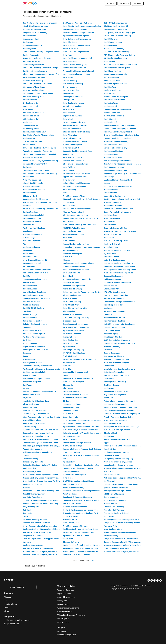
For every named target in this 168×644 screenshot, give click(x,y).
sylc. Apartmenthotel (72, 436)
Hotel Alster (27, 167)
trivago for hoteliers (11, 624)
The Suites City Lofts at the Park (36, 414)
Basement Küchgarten (32, 382)
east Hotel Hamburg (112, 77)
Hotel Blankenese (111, 190)
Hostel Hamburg (29, 359)
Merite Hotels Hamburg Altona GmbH (119, 209)
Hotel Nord (68, 55)
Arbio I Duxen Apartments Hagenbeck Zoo (40, 526)
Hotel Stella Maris (70, 61)
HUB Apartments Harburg (74, 487)
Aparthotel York (29, 225)
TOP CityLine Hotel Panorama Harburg (119, 55)
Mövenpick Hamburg (112, 202)
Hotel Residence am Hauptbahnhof (77, 58)
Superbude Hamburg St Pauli (35, 295)
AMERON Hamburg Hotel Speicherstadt (120, 324)
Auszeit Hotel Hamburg (73, 106)
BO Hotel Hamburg (30, 343)
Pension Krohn (29, 282)
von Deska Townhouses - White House (119, 266)
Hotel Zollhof (109, 238)
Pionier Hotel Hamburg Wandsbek (77, 443)
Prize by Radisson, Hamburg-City (77, 327)
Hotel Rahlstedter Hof (31, 247)
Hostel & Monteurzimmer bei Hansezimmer (81, 510)
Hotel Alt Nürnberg (30, 212)
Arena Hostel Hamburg (72, 289)
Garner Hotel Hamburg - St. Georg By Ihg (39, 148)
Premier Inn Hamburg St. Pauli (116, 513)
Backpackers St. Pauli (32, 263)
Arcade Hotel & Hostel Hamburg (76, 244)
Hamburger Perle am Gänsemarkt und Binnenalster (43, 529)
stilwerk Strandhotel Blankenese (76, 183)
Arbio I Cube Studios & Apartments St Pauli (40, 475)
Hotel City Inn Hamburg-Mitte (75, 308)
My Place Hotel (110, 254)
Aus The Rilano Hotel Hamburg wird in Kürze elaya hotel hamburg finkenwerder (43, 202)
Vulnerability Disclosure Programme (71, 615)
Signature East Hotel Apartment (117, 439)
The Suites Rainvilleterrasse (34, 337)
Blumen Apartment (111, 497)
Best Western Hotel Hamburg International (40, 23)
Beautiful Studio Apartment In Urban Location (122, 542)
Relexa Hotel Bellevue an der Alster (37, 58)
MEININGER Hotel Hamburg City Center (120, 231)
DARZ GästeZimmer (112, 331)
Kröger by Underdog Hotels (74, 186)
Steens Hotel (68, 93)
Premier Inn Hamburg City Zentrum (118, 462)
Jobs (6, 600)
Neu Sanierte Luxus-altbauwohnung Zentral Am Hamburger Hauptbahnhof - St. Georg (43, 439)
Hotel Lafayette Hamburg (114, 49)
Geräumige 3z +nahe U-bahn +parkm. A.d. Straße (124, 520)
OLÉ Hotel (27, 510)
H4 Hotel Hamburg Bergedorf (116, 29)
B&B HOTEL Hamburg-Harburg (116, 295)
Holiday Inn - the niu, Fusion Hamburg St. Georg (83, 292)
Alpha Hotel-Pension (72, 250)
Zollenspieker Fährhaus (73, 97)
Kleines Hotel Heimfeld (72, 314)
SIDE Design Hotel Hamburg (115, 58)
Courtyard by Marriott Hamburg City (118, 459)
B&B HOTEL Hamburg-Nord (34, 334)
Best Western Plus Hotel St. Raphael (78, 23)
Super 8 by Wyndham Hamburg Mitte (78, 468)
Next (93, 560)
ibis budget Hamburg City (74, 350)
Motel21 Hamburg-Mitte (73, 145)
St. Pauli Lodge (29, 238)
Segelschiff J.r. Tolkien (32, 420)
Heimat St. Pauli (29, 375)
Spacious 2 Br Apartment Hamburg (77, 497)
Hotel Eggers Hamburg (113, 42)
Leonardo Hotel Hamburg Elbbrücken (78, 33)
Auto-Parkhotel (69, 167)
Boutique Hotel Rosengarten (115, 404)
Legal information (64, 594)
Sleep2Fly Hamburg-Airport (34, 494)
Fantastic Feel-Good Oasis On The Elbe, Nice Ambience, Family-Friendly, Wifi (43, 430)
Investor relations (11, 604)
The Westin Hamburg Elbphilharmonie (119, 302)
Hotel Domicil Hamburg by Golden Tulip (79, 225)
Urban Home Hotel (71, 417)
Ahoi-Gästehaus (70, 311)
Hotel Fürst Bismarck (31, 116)
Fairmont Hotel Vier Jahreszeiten (117, 138)
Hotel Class (68, 369)
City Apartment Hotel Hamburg (76, 215)
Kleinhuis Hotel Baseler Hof (74, 68)
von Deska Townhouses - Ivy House (118, 273)
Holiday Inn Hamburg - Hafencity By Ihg (39, 452)
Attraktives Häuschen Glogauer (117, 363)
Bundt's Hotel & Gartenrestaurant (77, 209)
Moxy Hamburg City (31, 507)
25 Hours (67, 401)
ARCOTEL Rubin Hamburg (74, 228)
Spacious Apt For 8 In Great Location (38, 532)
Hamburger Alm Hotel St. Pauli (35, 350)
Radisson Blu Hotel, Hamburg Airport (78, 263)
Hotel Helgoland (29, 49)
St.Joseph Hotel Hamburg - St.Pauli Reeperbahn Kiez (83, 199)
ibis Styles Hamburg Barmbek (35, 520)
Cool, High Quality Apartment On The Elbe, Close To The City (43, 446)
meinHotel (27, 206)
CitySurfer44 (109, 379)
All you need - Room (31, 404)
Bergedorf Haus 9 (70, 321)
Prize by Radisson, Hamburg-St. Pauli (119, 417)
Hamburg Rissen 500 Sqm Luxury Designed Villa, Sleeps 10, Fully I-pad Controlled (124, 446)
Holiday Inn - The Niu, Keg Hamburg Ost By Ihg (82, 455)
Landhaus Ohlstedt (30, 125)
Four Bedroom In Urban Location (77, 555)
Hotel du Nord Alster (31, 55)
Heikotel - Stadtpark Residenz (35, 324)
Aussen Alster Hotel (31, 39)
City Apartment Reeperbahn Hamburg (119, 411)
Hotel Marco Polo (30, 257)
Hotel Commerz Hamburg (114, 167)
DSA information (64, 604)
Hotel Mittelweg (69, 190)
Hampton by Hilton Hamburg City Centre (120, 407)
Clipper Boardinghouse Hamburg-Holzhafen (41, 74)
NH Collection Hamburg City (34, 29)
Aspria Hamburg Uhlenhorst (34, 292)
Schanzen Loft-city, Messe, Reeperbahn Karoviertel (43, 478)
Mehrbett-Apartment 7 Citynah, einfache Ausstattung (43, 555)
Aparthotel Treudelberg (32, 497)
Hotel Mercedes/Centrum (114, 157)
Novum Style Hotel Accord (114, 196)
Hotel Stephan (109, 61)
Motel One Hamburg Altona (74, 196)
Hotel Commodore (30, 100)
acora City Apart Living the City (35, 260)
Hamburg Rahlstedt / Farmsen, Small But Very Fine (83, 449)
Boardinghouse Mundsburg (115, 382)
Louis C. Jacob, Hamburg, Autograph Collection (42, 52)
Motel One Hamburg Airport (115, 260)
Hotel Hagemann (110, 45)
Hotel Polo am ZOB (71, 148)
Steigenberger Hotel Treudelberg (76, 132)
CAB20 (25, 516)
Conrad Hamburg (70, 81)
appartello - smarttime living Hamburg (119, 369)
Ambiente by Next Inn (113, 234)
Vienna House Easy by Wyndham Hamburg (40, 161)
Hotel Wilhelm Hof (70, 343)
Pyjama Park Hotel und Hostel (35, 279)
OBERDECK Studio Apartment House (78, 481)
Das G (66, 459)
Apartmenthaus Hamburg (73, 234)
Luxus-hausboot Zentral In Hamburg (119, 465)
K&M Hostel (68, 414)
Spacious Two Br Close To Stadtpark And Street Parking (83, 500)
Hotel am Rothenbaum (72, 129)
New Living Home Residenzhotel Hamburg (40, 174)
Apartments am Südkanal (114, 356)
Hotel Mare (27, 276)
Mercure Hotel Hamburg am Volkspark (79, 71)
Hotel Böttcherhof (111, 39)
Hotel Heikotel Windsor (32, 222)
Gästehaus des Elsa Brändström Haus (119, 343)
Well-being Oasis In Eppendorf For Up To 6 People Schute (124, 478)
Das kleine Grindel (111, 455)
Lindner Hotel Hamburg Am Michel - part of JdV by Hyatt (83, 218)
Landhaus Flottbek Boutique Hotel (118, 180)
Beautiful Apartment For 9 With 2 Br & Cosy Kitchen (43, 504)
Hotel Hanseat (109, 222)
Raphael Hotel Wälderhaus (115, 298)
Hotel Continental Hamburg (74, 103)
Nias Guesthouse (70, 494)
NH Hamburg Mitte (30, 103)
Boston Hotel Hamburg (113, 206)
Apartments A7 (69, 462)
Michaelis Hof (69, 202)
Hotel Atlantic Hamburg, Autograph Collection (82, 26)
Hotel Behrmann (29, 193)
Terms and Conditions (66, 590)
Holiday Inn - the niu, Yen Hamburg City (79, 532)
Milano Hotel (109, 471)
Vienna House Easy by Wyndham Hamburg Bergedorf (83, 548)
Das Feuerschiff (29, 250)
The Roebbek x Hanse (72, 504)
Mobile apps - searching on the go (17, 620)
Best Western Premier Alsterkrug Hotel (39, 135)
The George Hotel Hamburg (34, 228)
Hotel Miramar (69, 180)
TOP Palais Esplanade (72, 334)
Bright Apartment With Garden (116, 452)
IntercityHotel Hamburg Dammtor (36, 298)
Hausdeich (108, 350)
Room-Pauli (68, 539)
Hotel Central (28, 42)
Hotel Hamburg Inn (71, 523)
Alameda (67, 260)
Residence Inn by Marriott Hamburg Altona (81, 529)
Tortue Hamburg (29, 427)
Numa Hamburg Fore (112, 423)
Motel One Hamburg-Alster (74, 266)
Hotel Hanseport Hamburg (114, 100)
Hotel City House (70, 42)
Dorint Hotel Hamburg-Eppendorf (117, 282)
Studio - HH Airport (71, 391)
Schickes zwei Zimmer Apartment (36, 523)
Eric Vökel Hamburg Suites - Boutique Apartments (124, 414)
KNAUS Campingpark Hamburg (117, 359)
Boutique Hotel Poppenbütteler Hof (118, 186)
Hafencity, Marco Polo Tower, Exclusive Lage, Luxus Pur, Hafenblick (83, 433)
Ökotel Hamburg (70, 87)
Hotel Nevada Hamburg (32, 234)
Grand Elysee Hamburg (32, 45)
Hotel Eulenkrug (110, 215)
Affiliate (7, 611)
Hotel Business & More (72, 231)
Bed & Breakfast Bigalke (114, 372)
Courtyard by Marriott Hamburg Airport (120, 33)
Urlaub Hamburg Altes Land (74, 423)
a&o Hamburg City (111, 289)
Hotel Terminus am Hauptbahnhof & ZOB (120, 65)
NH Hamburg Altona (31, 129)
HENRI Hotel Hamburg (72, 302)
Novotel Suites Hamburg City (75, 65)
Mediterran (108, 308)
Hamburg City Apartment (33, 545)
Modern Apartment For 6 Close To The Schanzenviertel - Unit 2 (124, 545)
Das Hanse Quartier (112, 385)
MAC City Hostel (70, 356)
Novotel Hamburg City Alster (75, 122)
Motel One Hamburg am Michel (35, 273)
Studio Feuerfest (29, 468)
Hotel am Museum (30, 286)
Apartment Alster (111, 526)
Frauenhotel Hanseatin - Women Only (38, 151)
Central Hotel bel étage (72, 446)
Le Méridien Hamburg (72, 138)
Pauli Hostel (109, 398)
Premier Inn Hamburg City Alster (117, 250)
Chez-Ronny (109, 366)
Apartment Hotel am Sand (74, 331)
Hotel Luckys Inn (70, 439)
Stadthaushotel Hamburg (114, 116)
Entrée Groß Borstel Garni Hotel (36, 170)
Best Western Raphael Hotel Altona (118, 161)
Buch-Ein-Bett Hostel (72, 273)
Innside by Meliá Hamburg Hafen (36, 401)
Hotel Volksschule (30, 318)
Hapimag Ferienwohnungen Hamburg (38, 433)
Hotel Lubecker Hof (112, 475)
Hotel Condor (28, 254)
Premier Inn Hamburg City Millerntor (119, 263)
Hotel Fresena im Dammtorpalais (77, 45)
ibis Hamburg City (111, 334)
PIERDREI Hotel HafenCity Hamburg (78, 379)
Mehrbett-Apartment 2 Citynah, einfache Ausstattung (124, 552)
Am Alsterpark (110, 481)
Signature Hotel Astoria (73, 116)
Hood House (109, 516)
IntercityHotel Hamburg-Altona (35, 26)
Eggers (107, 443)
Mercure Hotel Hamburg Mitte (75, 141)
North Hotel (27, 340)
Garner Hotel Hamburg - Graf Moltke (37, 84)
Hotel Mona (68, 478)
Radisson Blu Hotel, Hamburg (75, 29)
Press (6, 608)
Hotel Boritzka (69, 241)
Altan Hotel (68, 238)
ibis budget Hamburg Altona (115, 170)
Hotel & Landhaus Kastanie (34, 190)
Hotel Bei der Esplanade (32, 157)
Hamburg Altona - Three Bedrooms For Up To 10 (83, 552)
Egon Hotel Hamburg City (33, 218)
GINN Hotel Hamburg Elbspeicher (36, 379)
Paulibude (27, 327)
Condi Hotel (68, 276)
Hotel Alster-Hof (110, 106)
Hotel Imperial (69, 109)
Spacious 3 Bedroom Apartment (76, 536)
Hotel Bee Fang (110, 87)
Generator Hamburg (71, 282)
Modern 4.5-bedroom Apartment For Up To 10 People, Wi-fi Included (124, 468)
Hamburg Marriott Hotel (113, 90)
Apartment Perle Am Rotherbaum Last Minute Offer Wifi (83, 427)
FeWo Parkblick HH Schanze (34, 411)
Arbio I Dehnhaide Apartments (116, 420)
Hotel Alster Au (69, 206)
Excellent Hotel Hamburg (114, 507)
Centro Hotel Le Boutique (33, 321)
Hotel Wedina (109, 93)
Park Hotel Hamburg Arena (34, 97)
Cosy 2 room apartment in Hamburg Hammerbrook (124, 523)
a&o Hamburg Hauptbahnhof (34, 215)
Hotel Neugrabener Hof (113, 305)
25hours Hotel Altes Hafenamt (75, 395)
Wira (24, 244)
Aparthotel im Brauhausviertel (75, 372)
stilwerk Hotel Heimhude (33, 183)
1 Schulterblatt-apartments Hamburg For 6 (80, 513)
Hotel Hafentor (110, 225)
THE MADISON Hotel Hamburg (116, 52)
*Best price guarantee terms (68, 608)
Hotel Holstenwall (30, 36)
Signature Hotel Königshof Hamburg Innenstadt (123, 164)
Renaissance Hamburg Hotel (75, 125)
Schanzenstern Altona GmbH (116, 74)
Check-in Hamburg (30, 459)
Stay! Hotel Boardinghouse (34, 347)
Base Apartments (70, 298)
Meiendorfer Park (111, 247)
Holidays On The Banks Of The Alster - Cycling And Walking (124, 427)
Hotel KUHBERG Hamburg (33, 308)
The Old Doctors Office (72, 484)
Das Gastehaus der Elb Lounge (35, 199)
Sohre (66, 375)
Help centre (62, 631)
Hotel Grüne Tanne (111, 257)
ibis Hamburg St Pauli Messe (115, 84)
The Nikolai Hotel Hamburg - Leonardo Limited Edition (43, 369)
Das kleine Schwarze (31, 305)
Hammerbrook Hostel (31, 395)
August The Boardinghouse (115, 395)
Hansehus (27, 353)
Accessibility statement (66, 597)
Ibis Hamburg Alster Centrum (35, 87)
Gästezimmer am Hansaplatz (75, 398)
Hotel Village (109, 177)
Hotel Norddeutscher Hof (73, 157)
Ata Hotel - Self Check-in (114, 510)
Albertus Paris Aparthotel (73, 212)
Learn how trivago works (67, 635)
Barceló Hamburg (30, 289)
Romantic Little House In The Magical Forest (81, 491)
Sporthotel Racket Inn (32, 61)
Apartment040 (69, 347)
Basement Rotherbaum (113, 276)
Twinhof (26, 455)
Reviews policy (63, 619)
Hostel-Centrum (110, 504)
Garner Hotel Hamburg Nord (75, 475)
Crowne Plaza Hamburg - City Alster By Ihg (121, 135)
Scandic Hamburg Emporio (74, 286)
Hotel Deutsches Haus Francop (76, 270)
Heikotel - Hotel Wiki (112, 113)
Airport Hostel (69, 363)
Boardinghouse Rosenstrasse (75, 324)
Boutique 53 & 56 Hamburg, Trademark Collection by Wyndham (43, 209)
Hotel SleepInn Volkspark (73, 382)
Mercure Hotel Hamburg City (115, 148)
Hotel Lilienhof (69, 119)
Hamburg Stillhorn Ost (113, 244)
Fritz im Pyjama (29, 266)
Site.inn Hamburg (111, 536)
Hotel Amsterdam (111, 154)
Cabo (65, 193)
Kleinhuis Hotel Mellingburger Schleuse (120, 129)
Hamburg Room (70, 337)
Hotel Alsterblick (70, 135)
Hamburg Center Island (32, 484)
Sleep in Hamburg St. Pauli (34, 423)
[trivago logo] (30, 3)
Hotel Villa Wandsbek (72, 90)
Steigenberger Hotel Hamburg (35, 33)
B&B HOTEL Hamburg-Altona (116, 241)
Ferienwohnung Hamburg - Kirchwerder (120, 401)
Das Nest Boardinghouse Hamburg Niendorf (122, 199)
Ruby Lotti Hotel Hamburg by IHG (36, 436)
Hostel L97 (27, 487)
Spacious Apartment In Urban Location (39, 548)
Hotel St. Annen (29, 145)
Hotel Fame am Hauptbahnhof (35, 372)
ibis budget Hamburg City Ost (35, 164)
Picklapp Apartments (112, 279)
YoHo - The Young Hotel (32, 180)
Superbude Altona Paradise (34, 77)
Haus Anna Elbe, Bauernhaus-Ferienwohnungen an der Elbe (83, 430)
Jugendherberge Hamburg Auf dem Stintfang (122, 174)
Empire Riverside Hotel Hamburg (117, 212)
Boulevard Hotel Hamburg (33, 90)
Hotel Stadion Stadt (71, 340)
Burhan (26, 388)
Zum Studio (68, 154)
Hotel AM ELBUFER (71, 305)
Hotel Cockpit (69, 170)
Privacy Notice (63, 601)
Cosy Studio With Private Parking (117, 548)
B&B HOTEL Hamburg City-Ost (116, 375)
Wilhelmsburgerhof (71, 407)
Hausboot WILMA (70, 520)
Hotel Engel (68, 77)
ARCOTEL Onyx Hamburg (114, 292)
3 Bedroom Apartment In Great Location (120, 532)
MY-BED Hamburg (30, 407)
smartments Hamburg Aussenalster (37, 366)
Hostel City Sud (110, 449)
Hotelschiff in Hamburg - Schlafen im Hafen (81, 465)
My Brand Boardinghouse (114, 311)
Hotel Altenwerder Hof (32, 331)
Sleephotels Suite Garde (33, 536)
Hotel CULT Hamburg (31, 186)
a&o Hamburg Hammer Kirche (75, 164)
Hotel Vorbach (28, 177)
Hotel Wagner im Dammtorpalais (117, 68)
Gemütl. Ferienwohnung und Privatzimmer (121, 484)
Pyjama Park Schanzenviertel (75, 177)
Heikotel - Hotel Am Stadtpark (116, 97)
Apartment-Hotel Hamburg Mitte (76, 36)
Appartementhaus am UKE (115, 318)
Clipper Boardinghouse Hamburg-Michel (39, 154)
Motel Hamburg (29, 109)
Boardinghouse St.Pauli (32, 363)
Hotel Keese (28, 122)
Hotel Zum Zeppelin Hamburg (35, 71)
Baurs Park (68, 257)
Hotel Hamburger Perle (32, 471)
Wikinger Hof (68, 100)
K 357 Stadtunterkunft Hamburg (117, 340)
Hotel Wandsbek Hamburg (114, 321)
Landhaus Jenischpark (72, 254)
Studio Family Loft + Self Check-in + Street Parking (83, 545)
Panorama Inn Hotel (112, 81)
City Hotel (27, 398)
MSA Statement (63, 622)
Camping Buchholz (71, 471)
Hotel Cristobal (110, 119)
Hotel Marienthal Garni (113, 145)
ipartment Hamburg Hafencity (116, 487)
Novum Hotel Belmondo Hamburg (118, 36)
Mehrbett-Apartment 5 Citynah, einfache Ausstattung (43, 552)
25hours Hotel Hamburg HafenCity (77, 279)
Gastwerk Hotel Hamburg (33, 81)
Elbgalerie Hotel (110, 433)
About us (7, 597)
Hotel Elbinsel (69, 222)
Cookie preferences (65, 611)
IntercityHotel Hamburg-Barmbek (117, 491)
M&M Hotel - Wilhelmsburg (115, 494)
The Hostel (108, 314)
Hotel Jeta (67, 366)
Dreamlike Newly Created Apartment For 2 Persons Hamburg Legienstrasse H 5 (43, 481)
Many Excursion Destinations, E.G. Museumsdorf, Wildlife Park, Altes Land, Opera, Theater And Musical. (83, 420)
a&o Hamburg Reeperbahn (34, 65)
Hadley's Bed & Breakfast (74, 161)
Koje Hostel (27, 513)
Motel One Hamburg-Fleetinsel (76, 526)
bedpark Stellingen (30, 314)
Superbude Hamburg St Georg (116, 228)
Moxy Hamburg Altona (113, 529)
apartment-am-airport (72, 404)
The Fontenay (69, 388)
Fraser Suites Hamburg (32, 449)
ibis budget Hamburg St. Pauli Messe (38, 93)
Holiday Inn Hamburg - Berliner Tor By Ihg (40, 465)
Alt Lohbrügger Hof (30, 119)
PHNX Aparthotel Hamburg (115, 500)
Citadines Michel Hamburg (115, 327)
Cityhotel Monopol (30, 106)
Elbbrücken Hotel (30, 196)
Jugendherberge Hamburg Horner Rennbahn (81, 247)
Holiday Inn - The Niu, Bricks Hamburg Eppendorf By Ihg (43, 491)
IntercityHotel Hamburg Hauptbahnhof (119, 125)
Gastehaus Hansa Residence (75, 507)
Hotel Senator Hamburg (113, 151)
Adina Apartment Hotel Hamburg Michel (120, 270)
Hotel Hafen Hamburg (113, 71)
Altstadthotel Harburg (72, 295)
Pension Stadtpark (71, 411)
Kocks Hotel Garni (71, 49)
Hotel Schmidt (69, 113)
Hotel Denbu (109, 436)
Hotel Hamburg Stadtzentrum (35, 132)
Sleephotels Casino (71, 542)
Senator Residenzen (112, 353)
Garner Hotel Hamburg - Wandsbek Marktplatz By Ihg (43, 68)
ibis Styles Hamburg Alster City (117, 26)
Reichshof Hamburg (112, 347)
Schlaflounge (28, 231)
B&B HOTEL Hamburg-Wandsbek (117, 430)
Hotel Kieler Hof (110, 122)
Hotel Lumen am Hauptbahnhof (76, 52)
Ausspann (108, 183)
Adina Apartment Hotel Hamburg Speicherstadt (42, 417)
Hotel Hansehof (29, 138)
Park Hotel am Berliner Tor (33, 113)
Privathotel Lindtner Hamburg (116, 141)
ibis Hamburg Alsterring (73, 84)
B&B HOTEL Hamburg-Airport (116, 23)
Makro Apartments (71, 516)
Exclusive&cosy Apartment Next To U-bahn (40, 500)
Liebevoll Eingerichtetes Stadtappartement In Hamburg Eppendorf (43, 539)
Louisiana (27, 311)
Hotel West (27, 385)
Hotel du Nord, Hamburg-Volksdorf (37, 270)
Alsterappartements (112, 218)
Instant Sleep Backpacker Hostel (76, 174)
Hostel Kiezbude (110, 286)
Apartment (27, 542)
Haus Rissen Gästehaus (114, 337)
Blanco (25, 356)
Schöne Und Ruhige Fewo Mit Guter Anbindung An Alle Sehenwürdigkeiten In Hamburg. (43, 443)
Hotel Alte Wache (111, 103)
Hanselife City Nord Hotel (33, 462)
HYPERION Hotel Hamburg (74, 353)
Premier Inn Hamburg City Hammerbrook (39, 391)
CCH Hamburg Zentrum (32, 141)
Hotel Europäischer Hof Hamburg (77, 74)
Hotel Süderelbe (110, 193)
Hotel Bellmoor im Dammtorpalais (77, 39)
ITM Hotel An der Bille (31, 302)
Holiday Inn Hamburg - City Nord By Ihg (79, 359)
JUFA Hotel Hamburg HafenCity (76, 318)
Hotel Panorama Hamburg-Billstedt (118, 132)
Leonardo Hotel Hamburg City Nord (78, 151)
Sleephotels (68, 385)
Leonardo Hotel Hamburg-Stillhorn (118, 109)
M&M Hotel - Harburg (72, 452)
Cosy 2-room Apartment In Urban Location (121, 539)
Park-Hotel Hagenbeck (32, 241)
